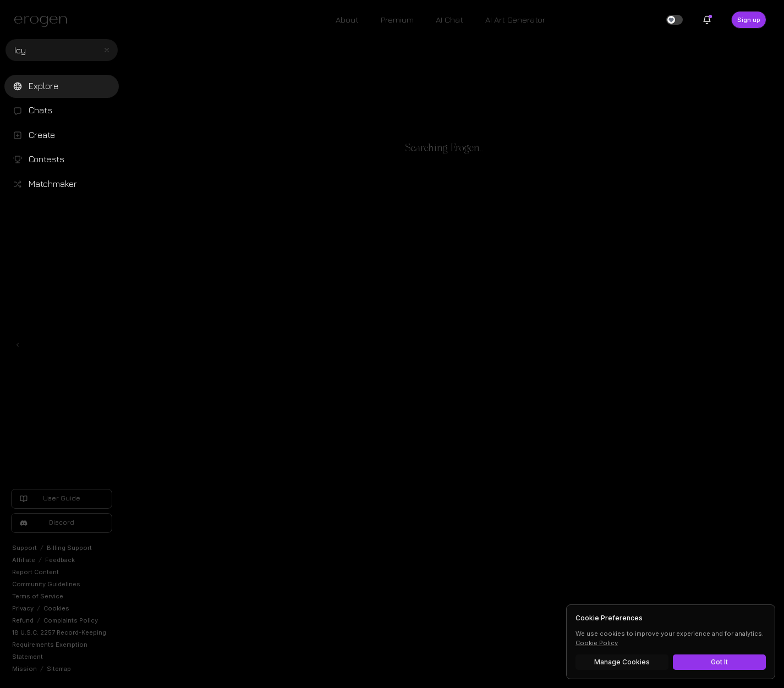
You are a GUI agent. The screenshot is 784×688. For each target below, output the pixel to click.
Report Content (35, 572)
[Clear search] (107, 50)
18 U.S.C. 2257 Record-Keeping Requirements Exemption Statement (59, 645)
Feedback (60, 560)
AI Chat (449, 20)
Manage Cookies (622, 662)
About (347, 20)
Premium (397, 20)
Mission (24, 669)
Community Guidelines (46, 584)
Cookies (56, 608)
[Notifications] (707, 20)
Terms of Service (38, 596)
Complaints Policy (71, 620)
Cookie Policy (597, 643)
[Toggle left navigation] (18, 345)
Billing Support (69, 548)
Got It (719, 662)
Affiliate (24, 560)
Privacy (23, 608)
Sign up (749, 20)
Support (24, 548)
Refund (23, 620)
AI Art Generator (515, 20)
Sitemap (59, 669)
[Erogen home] (44, 21)
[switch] (675, 20)
